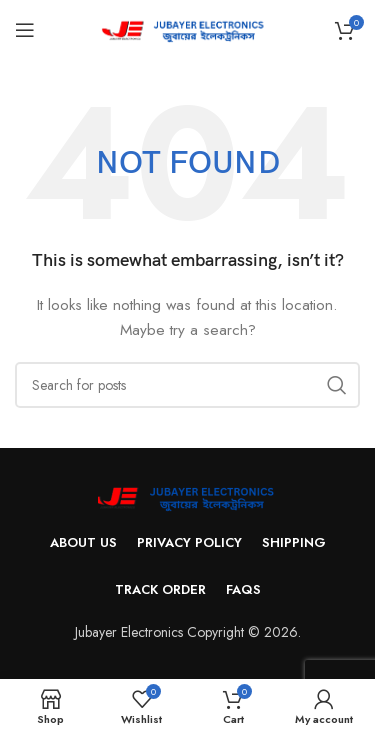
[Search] (187, 385)
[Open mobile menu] (25, 30)
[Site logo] (187, 28)
